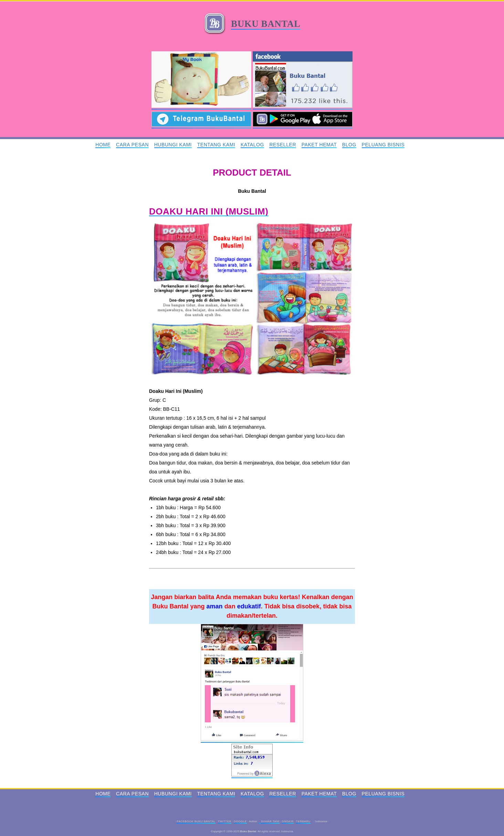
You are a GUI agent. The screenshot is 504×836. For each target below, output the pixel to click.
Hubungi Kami (173, 145)
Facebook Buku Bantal (196, 821)
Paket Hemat (319, 145)
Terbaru (303, 821)
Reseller (283, 145)
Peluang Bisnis (383, 145)
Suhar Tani (270, 821)
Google (240, 821)
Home (103, 145)
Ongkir (288, 821)
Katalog (252, 145)
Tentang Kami (216, 145)
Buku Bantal (266, 24)
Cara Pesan (132, 145)
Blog (349, 145)
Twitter (225, 821)
